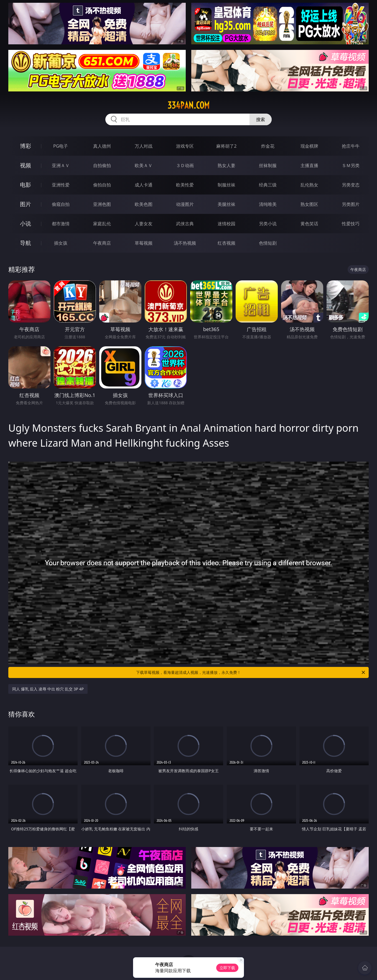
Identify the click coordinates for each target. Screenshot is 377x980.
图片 (26, 204)
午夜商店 (102, 243)
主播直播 (309, 165)
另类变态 (351, 185)
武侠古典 (185, 224)
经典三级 (268, 185)
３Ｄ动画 (185, 165)
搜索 (261, 119)
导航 (26, 243)
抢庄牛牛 (351, 146)
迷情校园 (226, 224)
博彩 (26, 146)
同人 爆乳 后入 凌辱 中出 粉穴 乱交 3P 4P (48, 689)
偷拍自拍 (102, 185)
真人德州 (102, 146)
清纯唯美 (268, 204)
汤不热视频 (185, 243)
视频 (26, 165)
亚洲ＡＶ (61, 165)
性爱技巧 (351, 224)
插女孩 (61, 243)
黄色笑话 (309, 224)
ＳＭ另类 (351, 165)
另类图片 (351, 204)
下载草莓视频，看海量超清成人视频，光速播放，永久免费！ (251, 672)
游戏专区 (185, 146)
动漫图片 (185, 204)
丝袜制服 (268, 165)
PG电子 (61, 146)
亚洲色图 (102, 204)
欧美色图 (144, 204)
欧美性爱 (185, 185)
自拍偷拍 (102, 165)
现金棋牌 (309, 146)
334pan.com (188, 105)
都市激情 (61, 224)
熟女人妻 (226, 165)
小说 (26, 223)
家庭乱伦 (102, 224)
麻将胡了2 (226, 146)
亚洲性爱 (61, 185)
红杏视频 (226, 243)
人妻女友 (144, 224)
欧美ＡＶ (144, 165)
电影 (26, 185)
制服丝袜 (226, 185)
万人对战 (144, 146)
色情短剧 (268, 243)
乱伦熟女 (309, 185)
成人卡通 (144, 185)
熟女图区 (309, 204)
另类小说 (268, 224)
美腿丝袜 (226, 204)
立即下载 (227, 968)
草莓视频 (144, 243)
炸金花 (268, 146)
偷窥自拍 (61, 204)
